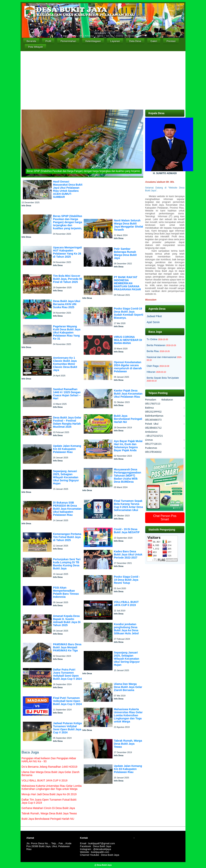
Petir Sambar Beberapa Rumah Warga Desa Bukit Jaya (125, 253)
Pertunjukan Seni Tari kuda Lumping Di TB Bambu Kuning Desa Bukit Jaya (67, 564)
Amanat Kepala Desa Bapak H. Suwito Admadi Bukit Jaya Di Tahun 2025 (67, 621)
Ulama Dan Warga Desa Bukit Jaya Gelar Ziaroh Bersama (128, 687)
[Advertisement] (103, 80)
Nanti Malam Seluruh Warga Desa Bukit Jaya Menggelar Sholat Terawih (128, 225)
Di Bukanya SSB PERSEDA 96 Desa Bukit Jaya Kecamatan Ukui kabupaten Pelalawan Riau (67, 509)
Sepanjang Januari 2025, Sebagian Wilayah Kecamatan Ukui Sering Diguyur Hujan (66, 477)
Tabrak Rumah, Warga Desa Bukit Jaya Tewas (128, 744)
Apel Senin (153, 322)
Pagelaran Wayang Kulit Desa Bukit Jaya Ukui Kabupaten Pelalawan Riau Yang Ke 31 (67, 332)
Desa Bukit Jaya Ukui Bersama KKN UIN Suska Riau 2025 (67, 304)
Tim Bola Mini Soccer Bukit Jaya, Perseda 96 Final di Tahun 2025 (68, 279)
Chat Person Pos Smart (165, 518)
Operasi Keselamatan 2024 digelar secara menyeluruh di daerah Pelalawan (128, 367)
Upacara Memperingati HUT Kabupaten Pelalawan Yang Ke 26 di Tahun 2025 (67, 252)
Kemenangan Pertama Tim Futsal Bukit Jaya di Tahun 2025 (67, 537)
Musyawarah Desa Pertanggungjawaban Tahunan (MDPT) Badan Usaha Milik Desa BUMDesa (127, 476)
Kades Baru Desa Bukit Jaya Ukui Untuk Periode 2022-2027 (128, 554)
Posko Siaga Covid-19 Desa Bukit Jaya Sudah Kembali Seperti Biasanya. (128, 313)
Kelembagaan (93, 41)
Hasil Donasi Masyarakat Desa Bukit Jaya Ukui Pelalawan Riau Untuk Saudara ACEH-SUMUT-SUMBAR (68, 189)
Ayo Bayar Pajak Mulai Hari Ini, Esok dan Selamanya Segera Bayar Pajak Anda (128, 446)
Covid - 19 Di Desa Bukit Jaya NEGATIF (127, 531)
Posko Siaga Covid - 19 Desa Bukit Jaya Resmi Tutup (127, 580)
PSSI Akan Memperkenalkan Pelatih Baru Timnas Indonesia (66, 592)
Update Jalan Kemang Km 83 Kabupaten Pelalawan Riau (67, 449)
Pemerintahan (68, 41)
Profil (48, 41)
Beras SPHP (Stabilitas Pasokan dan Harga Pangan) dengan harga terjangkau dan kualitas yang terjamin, (67, 222)
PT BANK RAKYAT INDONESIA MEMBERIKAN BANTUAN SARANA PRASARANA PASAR (127, 283)
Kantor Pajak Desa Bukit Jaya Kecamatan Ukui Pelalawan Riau (128, 394)
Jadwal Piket (154, 316)
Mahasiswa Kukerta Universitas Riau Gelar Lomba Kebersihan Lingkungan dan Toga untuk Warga (128, 715)
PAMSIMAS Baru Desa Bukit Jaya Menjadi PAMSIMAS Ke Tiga (67, 647)
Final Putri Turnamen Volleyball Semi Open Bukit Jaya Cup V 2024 (67, 701)
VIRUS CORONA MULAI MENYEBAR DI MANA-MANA (128, 340)
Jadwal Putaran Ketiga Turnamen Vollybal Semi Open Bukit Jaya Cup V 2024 (67, 728)
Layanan (115, 41)
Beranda (31, 41)
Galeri (154, 41)
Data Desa (135, 41)
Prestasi (171, 41)
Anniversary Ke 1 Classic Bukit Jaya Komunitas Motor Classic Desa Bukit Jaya (65, 364)
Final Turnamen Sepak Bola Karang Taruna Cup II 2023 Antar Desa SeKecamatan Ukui (128, 505)
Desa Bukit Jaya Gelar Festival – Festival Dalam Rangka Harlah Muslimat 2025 (67, 422)
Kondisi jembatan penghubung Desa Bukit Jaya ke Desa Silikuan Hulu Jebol (126, 629)
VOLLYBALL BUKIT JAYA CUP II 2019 (126, 604)
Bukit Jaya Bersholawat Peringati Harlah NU (128, 419)
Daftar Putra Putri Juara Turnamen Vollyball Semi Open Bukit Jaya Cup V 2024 (67, 674)
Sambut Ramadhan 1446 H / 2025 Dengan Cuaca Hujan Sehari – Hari (67, 394)
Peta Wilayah (35, 47)
